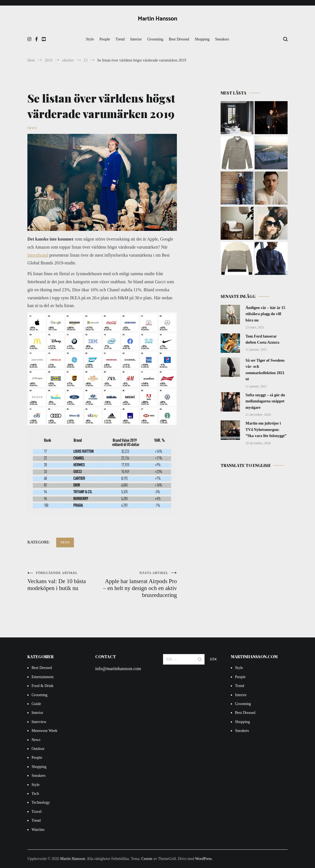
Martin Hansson (158, 19)
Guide (36, 704)
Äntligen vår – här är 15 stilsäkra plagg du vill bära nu (265, 314)
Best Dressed (179, 39)
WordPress (203, 859)
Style (90, 39)
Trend (120, 39)
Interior (136, 39)
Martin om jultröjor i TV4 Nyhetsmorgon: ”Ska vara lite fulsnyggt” (266, 430)
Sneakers (222, 39)
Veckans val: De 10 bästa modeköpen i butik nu (65, 581)
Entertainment (42, 677)
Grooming (155, 39)
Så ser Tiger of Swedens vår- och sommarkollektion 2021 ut (265, 370)
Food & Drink (42, 686)
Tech (35, 794)
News (32, 128)
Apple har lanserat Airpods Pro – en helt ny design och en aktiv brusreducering (140, 585)
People (105, 39)
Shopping (202, 39)
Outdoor (38, 749)
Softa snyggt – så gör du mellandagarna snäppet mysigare (265, 401)
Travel (37, 812)
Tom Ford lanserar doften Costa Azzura (262, 339)
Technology (41, 802)
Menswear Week (44, 731)
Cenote (147, 859)
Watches (38, 830)
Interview (39, 722)
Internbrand (38, 255)
